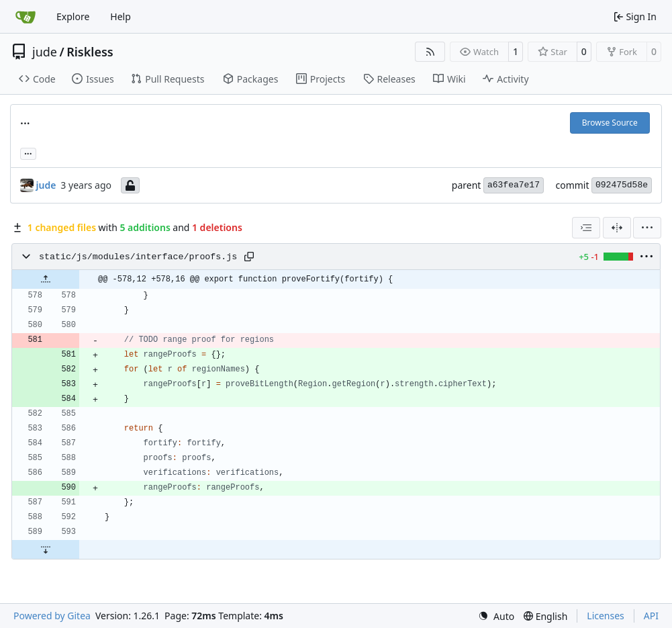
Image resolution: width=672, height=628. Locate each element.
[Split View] (617, 228)
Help (121, 16)
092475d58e (622, 185)
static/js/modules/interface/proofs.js (138, 257)
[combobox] (586, 228)
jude (45, 52)
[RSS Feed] (430, 52)
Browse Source (610, 123)
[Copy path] (249, 257)
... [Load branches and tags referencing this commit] (28, 152)
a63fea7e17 (514, 185)
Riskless (90, 52)
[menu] (647, 228)
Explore (73, 16)
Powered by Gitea (52, 616)
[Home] (26, 17)
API (651, 616)
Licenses (606, 616)
